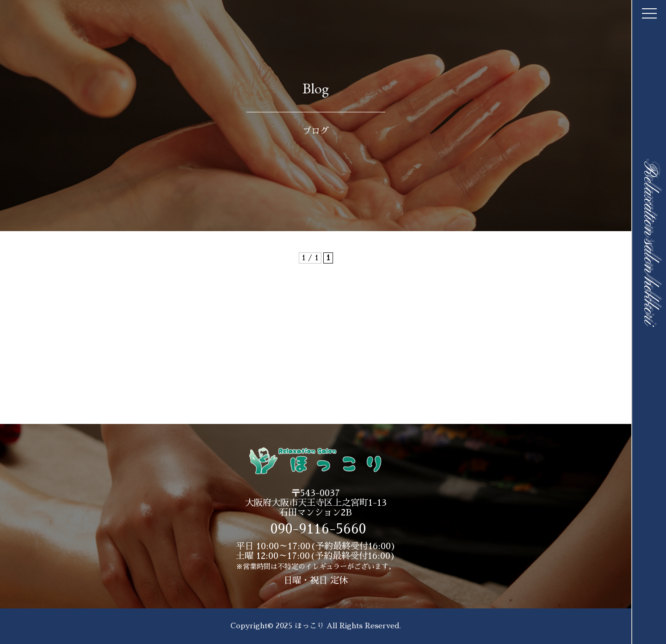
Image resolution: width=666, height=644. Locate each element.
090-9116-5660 (318, 529)
